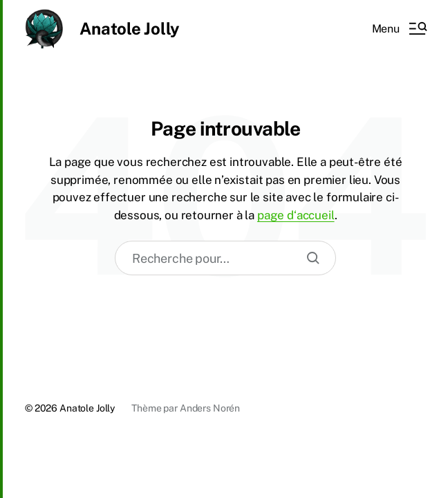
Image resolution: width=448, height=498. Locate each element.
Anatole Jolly (130, 28)
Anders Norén (210, 408)
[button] (399, 28)
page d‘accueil (296, 215)
